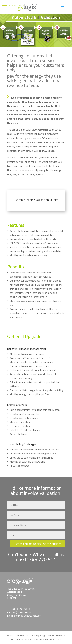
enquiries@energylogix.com (27, 616)
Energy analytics (17, 405)
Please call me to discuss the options (37, 544)
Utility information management (27, 349)
